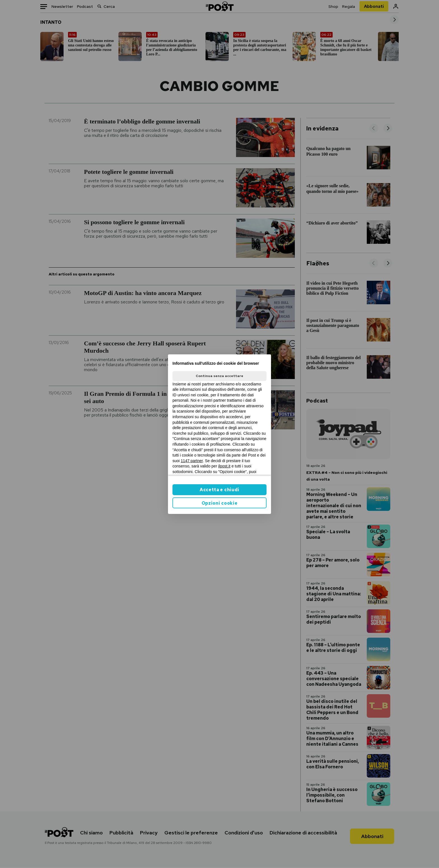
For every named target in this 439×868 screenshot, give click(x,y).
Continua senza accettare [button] (219, 376)
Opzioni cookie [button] (220, 503)
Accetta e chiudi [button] (219, 490)
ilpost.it (224, 466)
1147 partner (192, 461)
